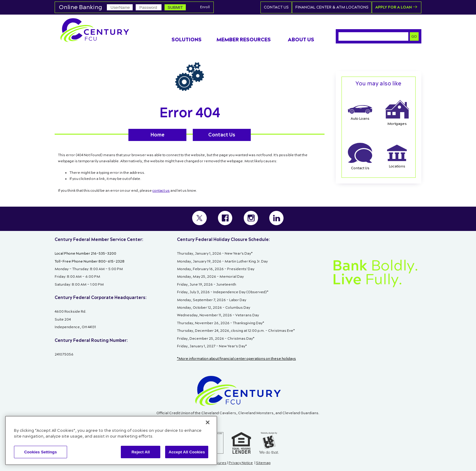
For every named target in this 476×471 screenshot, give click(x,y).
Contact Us (279, 7)
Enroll (205, 7)
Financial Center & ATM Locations (334, 7)
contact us (161, 191)
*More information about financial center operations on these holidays (236, 359)
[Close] (208, 422)
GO (414, 36)
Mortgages (397, 113)
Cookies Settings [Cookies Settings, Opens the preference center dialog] (41, 452)
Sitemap (263, 463)
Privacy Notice (241, 463)
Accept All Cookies (187, 452)
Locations (397, 157)
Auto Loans (360, 113)
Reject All (141, 452)
